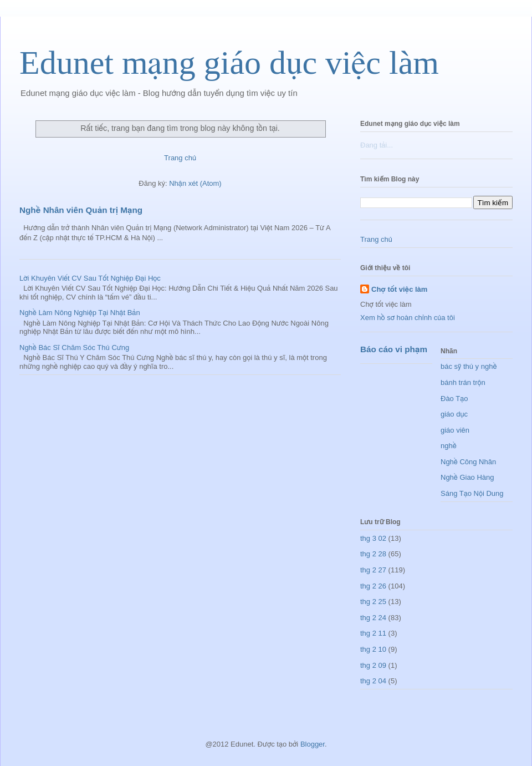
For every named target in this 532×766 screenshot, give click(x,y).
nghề (449, 446)
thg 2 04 (373, 681)
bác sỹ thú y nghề (469, 366)
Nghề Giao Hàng (467, 477)
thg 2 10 (373, 649)
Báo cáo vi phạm (394, 349)
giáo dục (454, 414)
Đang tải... (377, 145)
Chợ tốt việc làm (399, 289)
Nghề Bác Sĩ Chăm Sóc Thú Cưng (74, 348)
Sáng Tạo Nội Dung (472, 493)
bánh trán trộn (463, 382)
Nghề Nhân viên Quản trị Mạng (81, 210)
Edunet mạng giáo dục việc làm (229, 63)
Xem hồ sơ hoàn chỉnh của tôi (408, 318)
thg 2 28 (373, 554)
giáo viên (455, 430)
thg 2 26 (373, 586)
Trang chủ (180, 158)
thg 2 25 (373, 602)
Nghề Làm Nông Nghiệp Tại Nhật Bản (80, 313)
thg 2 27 (373, 570)
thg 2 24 (373, 618)
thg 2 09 (373, 665)
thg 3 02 (373, 538)
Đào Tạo (454, 399)
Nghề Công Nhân (468, 462)
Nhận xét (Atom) (195, 183)
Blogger (313, 744)
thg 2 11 (373, 633)
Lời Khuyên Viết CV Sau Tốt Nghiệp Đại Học (90, 278)
